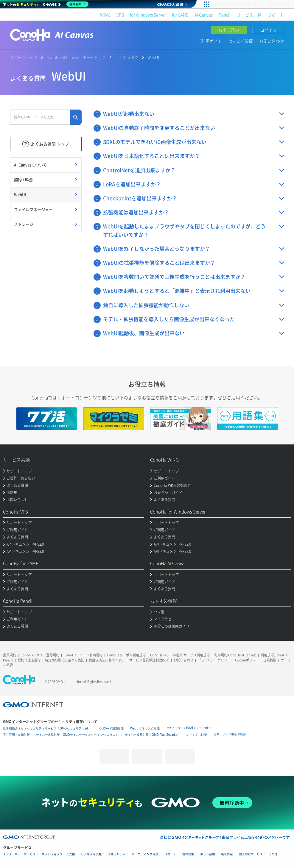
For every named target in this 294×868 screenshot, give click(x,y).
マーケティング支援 (145, 854)
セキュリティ (117, 854)
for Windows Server (148, 15)
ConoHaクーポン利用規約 (126, 655)
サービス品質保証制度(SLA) (149, 660)
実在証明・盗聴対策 (16, 735)
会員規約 (10, 655)
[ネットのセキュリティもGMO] (46, 4)
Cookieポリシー (247, 660)
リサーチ (170, 854)
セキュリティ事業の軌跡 (230, 734)
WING (105, 15)
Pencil (225, 15)
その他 (273, 854)
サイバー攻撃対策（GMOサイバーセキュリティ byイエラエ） (77, 735)
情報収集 (188, 854)
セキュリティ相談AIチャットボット (190, 728)
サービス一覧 (249, 15)
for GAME (180, 15)
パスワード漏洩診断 (111, 728)
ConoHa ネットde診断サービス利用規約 (180, 655)
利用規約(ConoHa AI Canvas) (235, 655)
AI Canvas (204, 15)
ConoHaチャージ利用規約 (83, 655)
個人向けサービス (251, 854)
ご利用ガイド (210, 41)
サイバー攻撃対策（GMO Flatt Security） (152, 735)
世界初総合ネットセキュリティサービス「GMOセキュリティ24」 (47, 728)
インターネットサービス (19, 854)
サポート (276, 15)
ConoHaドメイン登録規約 (40, 655)
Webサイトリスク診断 (145, 728)
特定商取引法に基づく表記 (65, 660)
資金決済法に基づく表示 (107, 660)
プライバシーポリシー (214, 660)
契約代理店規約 (29, 660)
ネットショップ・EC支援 (58, 854)
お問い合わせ (272, 41)
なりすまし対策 (197, 735)
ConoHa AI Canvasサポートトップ (76, 57)
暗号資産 (227, 854)
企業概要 (270, 660)
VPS (120, 15)
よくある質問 (241, 41)
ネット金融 (208, 854)
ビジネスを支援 (91, 854)
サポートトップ (24, 57)
